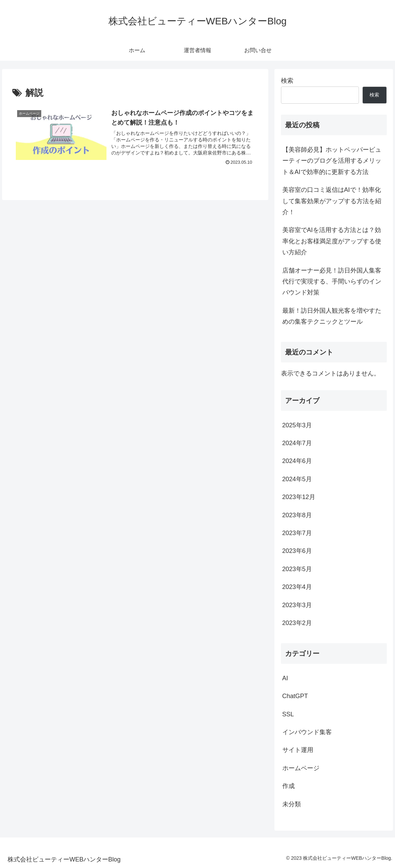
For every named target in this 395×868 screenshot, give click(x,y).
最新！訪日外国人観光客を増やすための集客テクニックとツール (332, 316)
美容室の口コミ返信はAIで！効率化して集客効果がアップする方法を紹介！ (332, 201)
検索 (287, 81)
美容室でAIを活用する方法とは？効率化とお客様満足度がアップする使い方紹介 (332, 241)
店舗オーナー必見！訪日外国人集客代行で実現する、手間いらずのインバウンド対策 (332, 282)
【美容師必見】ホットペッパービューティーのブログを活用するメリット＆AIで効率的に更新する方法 (332, 161)
